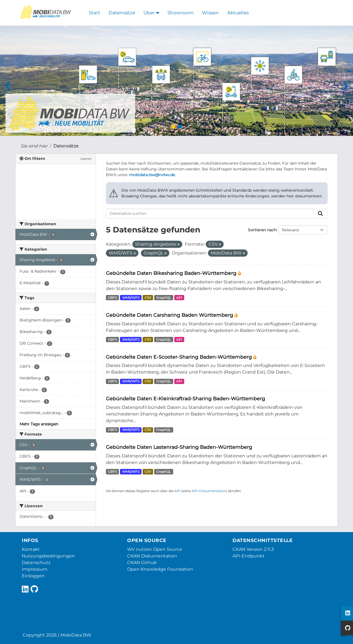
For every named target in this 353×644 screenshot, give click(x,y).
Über (151, 13)
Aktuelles (238, 13)
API (179, 298)
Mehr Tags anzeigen (39, 424)
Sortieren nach (262, 230)
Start (94, 13)
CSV (148, 298)
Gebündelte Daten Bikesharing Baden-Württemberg (172, 273)
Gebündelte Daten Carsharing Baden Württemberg (170, 315)
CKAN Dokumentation (152, 556)
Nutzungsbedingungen (48, 556)
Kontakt (31, 549)
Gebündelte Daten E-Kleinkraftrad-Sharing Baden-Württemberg (185, 399)
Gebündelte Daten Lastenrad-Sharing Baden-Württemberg (179, 447)
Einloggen (33, 576)
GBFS (112, 298)
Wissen (210, 13)
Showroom (180, 13)
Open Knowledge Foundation (160, 569)
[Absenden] (320, 214)
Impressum (35, 569)
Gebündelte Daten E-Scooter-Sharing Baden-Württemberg (180, 357)
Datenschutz (36, 563)
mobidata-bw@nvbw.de (152, 175)
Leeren (86, 159)
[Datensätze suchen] (210, 214)
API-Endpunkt (248, 556)
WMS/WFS (131, 298)
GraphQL (164, 298)
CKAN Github (142, 563)
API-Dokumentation (209, 491)
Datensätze (122, 13)
